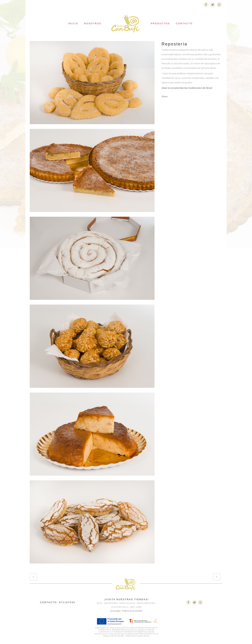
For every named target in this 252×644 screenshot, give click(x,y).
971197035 (67, 602)
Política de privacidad (132, 611)
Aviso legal (115, 611)
